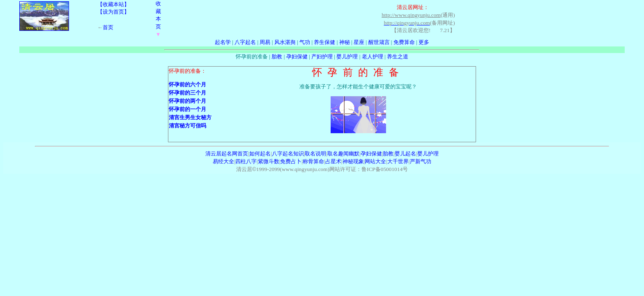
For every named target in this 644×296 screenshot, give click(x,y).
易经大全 (223, 161)
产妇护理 (322, 57)
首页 (108, 27)
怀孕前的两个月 (187, 101)
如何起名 (260, 154)
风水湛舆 (285, 42)
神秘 (345, 42)
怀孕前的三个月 (187, 93)
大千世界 (398, 161)
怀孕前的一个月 (187, 109)
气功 (305, 42)
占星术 (333, 161)
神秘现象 (353, 161)
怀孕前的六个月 (187, 84)
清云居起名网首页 (227, 154)
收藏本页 (158, 19)
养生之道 (398, 57)
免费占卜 (291, 161)
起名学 (223, 42)
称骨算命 (313, 161)
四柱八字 (246, 161)
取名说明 (315, 154)
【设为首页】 (113, 12)
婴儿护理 (347, 57)
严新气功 (421, 161)
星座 (359, 42)
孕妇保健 (297, 57)
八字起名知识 (288, 154)
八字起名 (245, 42)
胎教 (277, 57)
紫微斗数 (269, 161)
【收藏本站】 (113, 4)
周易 (265, 42)
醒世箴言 (379, 42)
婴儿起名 (405, 154)
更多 (424, 42)
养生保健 (324, 42)
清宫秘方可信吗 (187, 126)
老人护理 (373, 57)
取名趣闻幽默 (343, 154)
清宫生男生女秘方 (190, 117)
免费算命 (404, 42)
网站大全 (375, 161)
